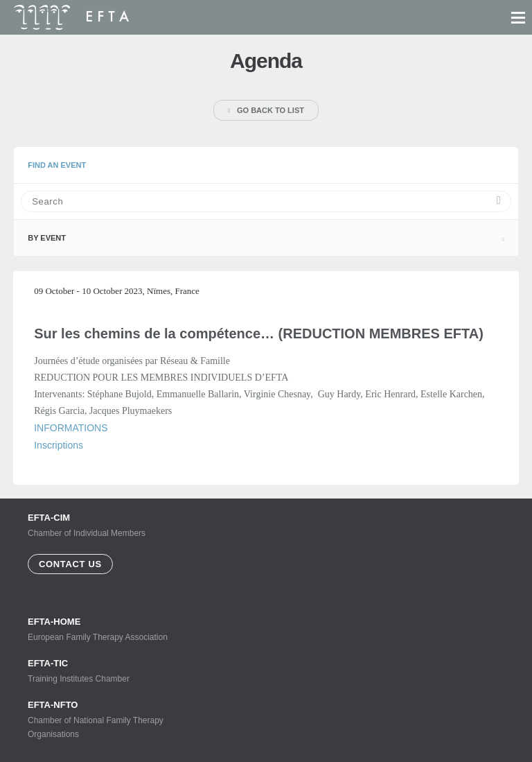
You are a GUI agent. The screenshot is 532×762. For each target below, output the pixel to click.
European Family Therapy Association (104, 629)
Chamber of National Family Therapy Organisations (104, 719)
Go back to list (266, 110)
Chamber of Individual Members (87, 525)
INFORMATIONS (71, 428)
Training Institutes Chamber (104, 671)
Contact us (70, 564)
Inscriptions (59, 445)
